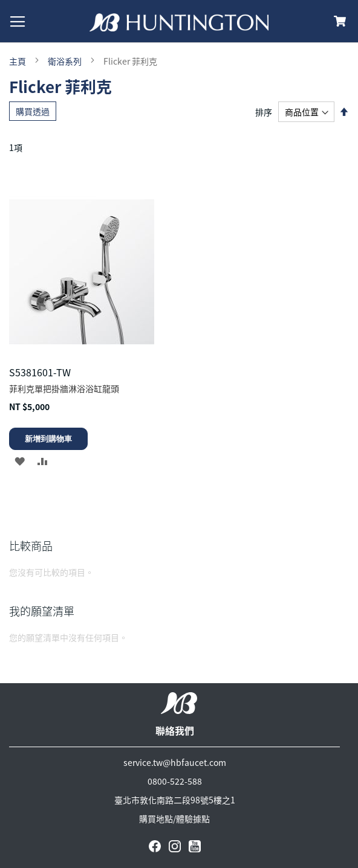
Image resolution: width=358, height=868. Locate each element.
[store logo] (179, 22)
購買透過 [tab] (33, 111)
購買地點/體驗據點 (174, 818)
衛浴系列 (66, 61)
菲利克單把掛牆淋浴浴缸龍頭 (64, 388)
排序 (264, 112)
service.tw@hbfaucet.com (175, 762)
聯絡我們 (175, 730)
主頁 (18, 61)
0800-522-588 (175, 781)
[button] (20, 461)
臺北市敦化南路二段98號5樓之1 (175, 800)
